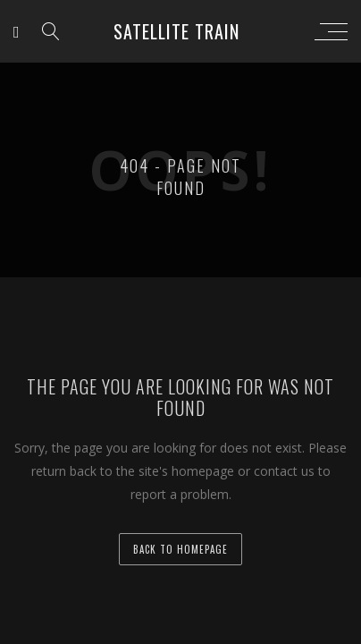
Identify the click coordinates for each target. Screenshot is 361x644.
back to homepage (180, 549)
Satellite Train (176, 31)
